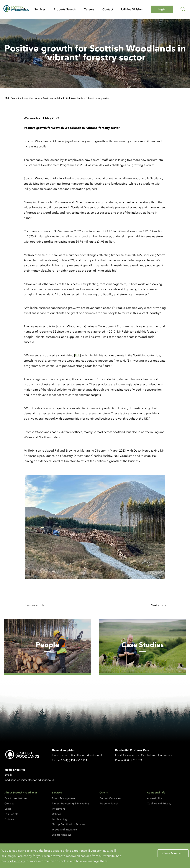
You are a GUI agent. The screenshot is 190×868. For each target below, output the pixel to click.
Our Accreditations (16, 798)
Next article (159, 605)
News (37, 98)
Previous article (34, 605)
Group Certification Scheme (69, 824)
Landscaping (59, 819)
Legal (8, 809)
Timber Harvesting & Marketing (71, 804)
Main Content (12, 98)
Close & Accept (173, 853)
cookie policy (16, 861)
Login (162, 9)
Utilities (56, 814)
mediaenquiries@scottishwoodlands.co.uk (29, 780)
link (77, 355)
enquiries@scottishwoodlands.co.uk (81, 755)
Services (40, 9)
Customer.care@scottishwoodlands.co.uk (148, 755)
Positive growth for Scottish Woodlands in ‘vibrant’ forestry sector (76, 98)
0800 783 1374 (133, 760)
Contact (108, 9)
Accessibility (154, 798)
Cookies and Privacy (159, 804)
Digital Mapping (62, 835)
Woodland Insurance (64, 830)
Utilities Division (132, 9)
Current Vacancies (110, 798)
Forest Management (64, 798)
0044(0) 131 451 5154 (74, 760)
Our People (11, 814)
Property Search (65, 9)
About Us (27, 98)
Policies (9, 819)
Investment (58, 809)
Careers (89, 9)
